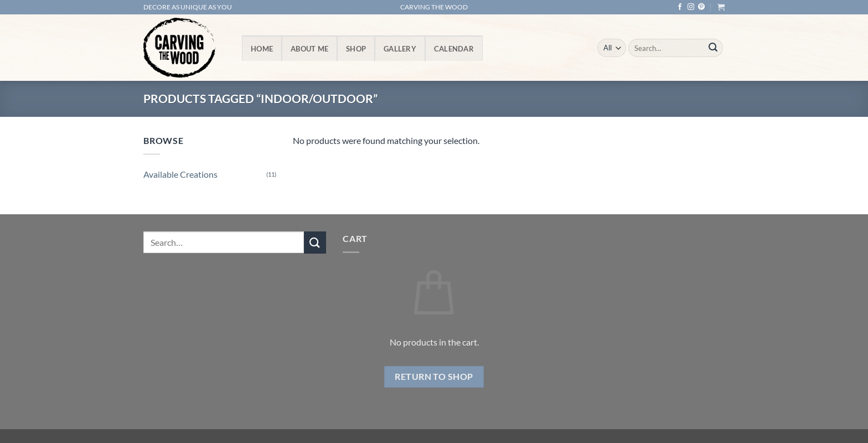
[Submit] (713, 48)
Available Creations (180, 174)
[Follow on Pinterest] (701, 7)
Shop (356, 49)
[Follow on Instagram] (691, 7)
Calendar (454, 49)
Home (262, 49)
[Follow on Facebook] (680, 7)
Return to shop (434, 377)
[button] (721, 7)
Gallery (400, 49)
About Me (309, 49)
